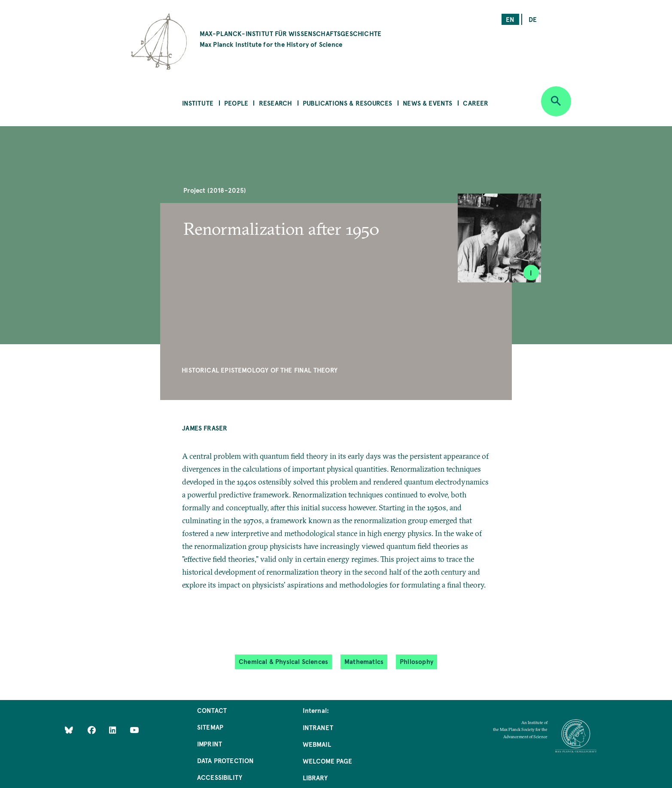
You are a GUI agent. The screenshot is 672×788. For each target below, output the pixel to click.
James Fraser (205, 428)
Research (275, 103)
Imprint (210, 744)
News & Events (427, 103)
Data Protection (226, 760)
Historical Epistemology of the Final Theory (260, 370)
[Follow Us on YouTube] (134, 730)
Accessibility (220, 777)
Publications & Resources (347, 103)
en (510, 19)
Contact (212, 710)
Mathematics (364, 661)
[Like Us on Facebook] (93, 730)
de (533, 19)
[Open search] (556, 101)
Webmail (317, 744)
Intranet (318, 727)
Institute (198, 103)
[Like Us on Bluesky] (69, 730)
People (236, 103)
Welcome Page (328, 761)
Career (476, 103)
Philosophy (417, 661)
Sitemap (210, 727)
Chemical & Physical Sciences (283, 661)
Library (315, 777)
